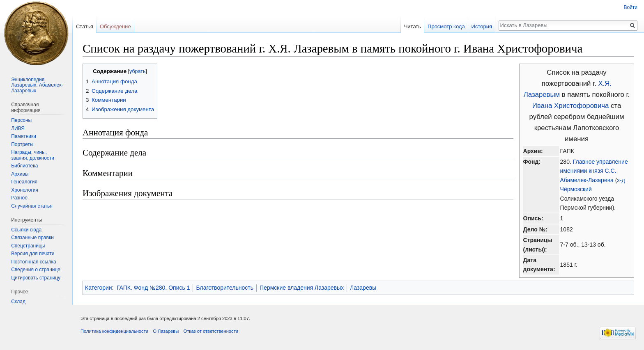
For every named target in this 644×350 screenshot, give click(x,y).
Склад (18, 302)
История (482, 26)
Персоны (21, 120)
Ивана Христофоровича (571, 106)
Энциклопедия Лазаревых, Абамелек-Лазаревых (37, 85)
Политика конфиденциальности (114, 331)
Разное (19, 198)
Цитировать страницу (36, 278)
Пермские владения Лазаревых (302, 288)
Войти (630, 7)
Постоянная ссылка (33, 262)
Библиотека (24, 166)
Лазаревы (363, 288)
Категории (99, 288)
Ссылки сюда (26, 230)
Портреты (22, 144)
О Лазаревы (166, 331)
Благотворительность (225, 288)
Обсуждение (115, 26)
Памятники (24, 136)
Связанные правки (32, 238)
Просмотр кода (446, 26)
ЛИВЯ (18, 128)
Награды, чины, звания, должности (33, 155)
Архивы (20, 174)
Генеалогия (24, 182)
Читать (413, 26)
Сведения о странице (36, 270)
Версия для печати (33, 254)
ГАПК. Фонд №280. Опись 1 (153, 288)
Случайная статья (32, 206)
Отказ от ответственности (211, 331)
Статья (85, 26)
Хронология (25, 190)
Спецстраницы (28, 246)
